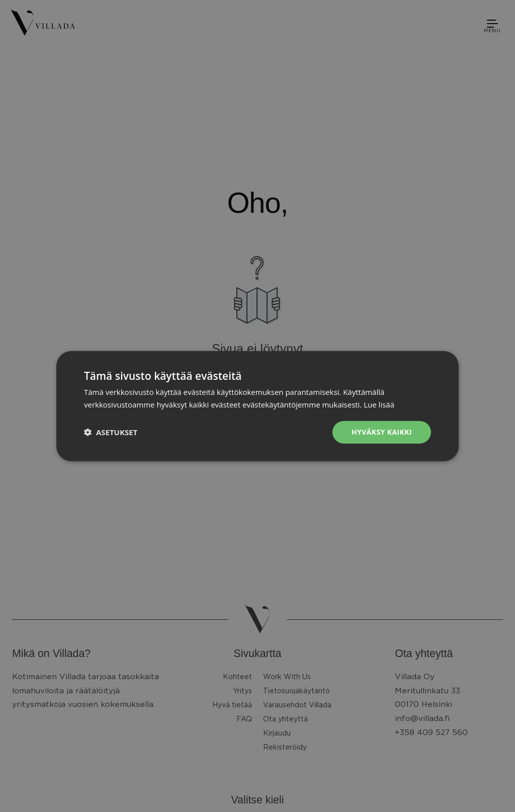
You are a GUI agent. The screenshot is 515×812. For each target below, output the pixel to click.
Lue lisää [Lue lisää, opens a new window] (379, 404)
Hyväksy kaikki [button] (382, 432)
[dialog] (257, 406)
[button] (111, 432)
